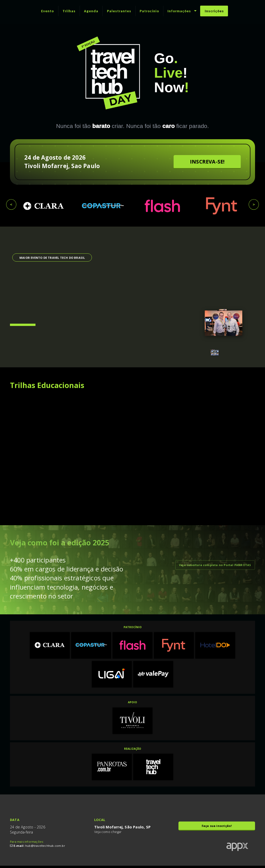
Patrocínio (149, 11)
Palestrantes (119, 11)
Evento (47, 11)
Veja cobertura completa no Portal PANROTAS (215, 565)
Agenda (91, 11)
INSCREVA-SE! (207, 162)
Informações (179, 11)
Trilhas (69, 11)
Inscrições (214, 11)
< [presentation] (11, 204)
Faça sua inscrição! (217, 827)
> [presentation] (254, 204)
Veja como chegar (108, 833)
